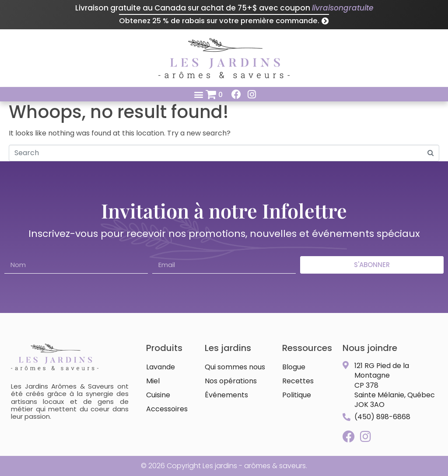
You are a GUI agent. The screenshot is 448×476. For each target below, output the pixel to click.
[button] (198, 94)
